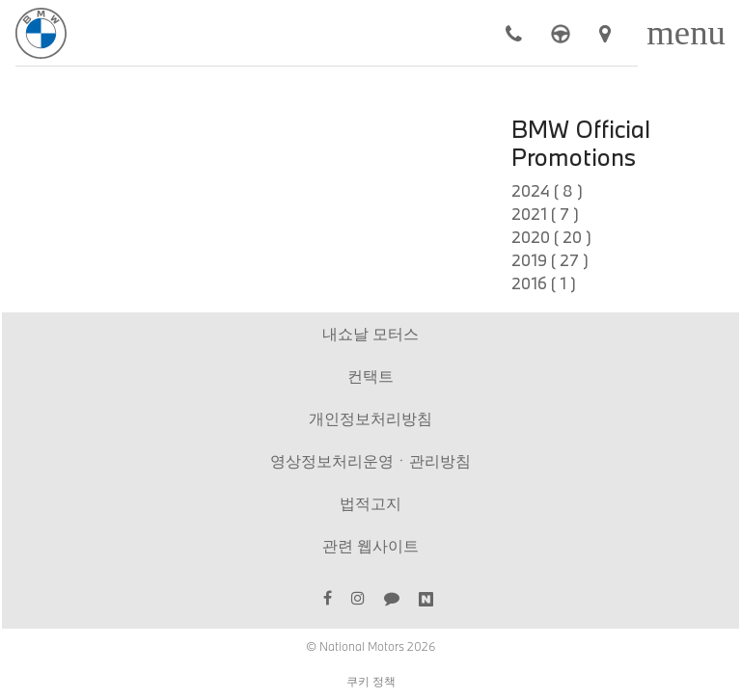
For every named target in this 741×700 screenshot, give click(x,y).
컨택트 (370, 376)
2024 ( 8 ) (547, 190)
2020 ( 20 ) (551, 237)
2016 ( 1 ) (544, 283)
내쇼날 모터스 (370, 333)
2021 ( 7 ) (545, 214)
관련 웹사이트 (370, 545)
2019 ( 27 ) (550, 260)
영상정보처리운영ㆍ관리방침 (370, 460)
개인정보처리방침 (370, 418)
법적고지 (370, 503)
